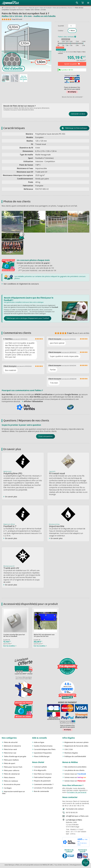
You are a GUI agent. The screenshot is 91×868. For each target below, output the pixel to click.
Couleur (61, 31)
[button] (88, 3)
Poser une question (45, 436)
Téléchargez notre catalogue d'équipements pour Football (28, 318)
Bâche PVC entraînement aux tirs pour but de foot (44, 635)
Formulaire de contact (75, 809)
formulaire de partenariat (77, 792)
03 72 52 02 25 (72, 813)
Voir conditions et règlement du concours (21, 284)
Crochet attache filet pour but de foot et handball (14, 635)
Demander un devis (78, 114)
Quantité (61, 26)
